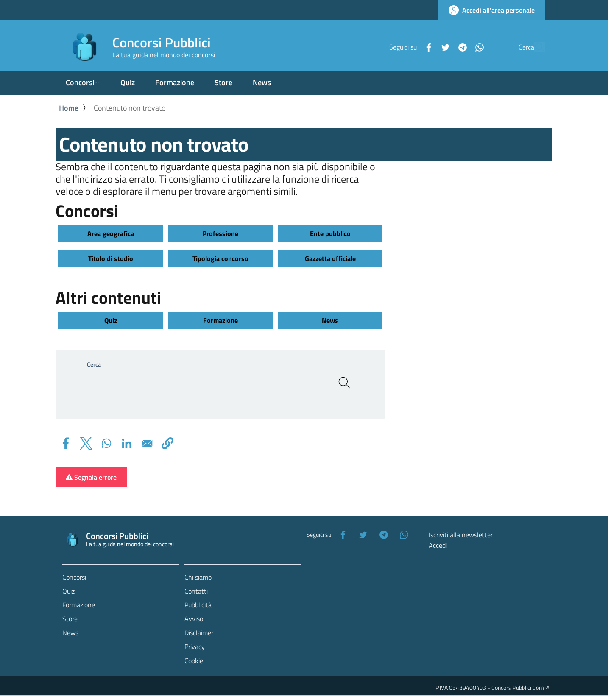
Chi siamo (198, 577)
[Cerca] (535, 47)
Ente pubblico (330, 233)
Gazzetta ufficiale (330, 258)
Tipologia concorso (220, 258)
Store (70, 619)
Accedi (438, 545)
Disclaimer (199, 633)
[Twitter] (426, 47)
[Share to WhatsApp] (106, 443)
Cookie (194, 661)
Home (69, 108)
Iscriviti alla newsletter (461, 535)
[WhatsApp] (460, 47)
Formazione (220, 320)
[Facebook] (409, 47)
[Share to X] (86, 443)
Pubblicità (198, 605)
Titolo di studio (111, 258)
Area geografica (111, 233)
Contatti (196, 591)
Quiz (111, 320)
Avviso (194, 619)
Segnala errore (91, 477)
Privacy (195, 647)
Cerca (94, 364)
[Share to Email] (147, 443)
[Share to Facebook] (66, 443)
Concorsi (74, 577)
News (330, 320)
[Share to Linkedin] (127, 443)
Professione (220, 233)
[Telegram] (443, 47)
